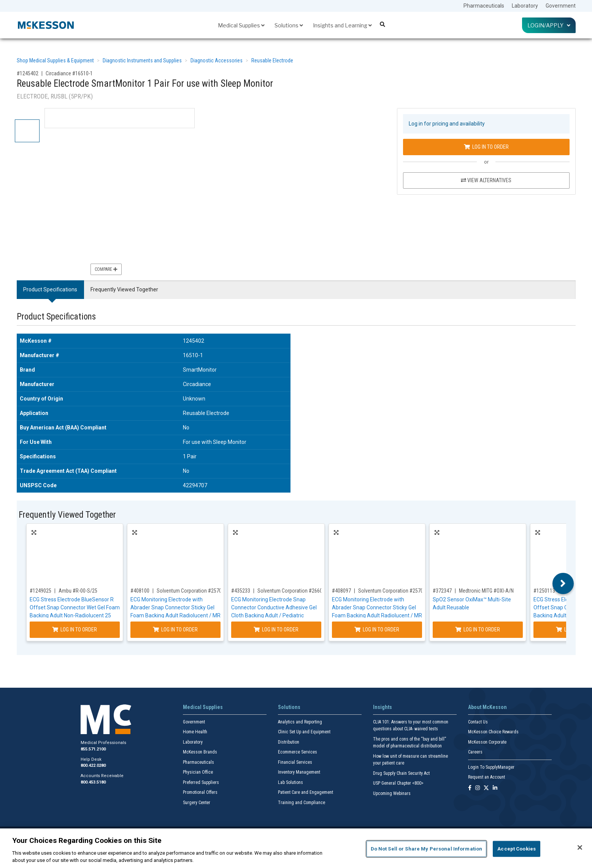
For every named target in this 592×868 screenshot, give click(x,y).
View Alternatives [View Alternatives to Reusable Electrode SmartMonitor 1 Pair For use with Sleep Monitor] (486, 180)
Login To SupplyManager (491, 767)
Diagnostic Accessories (217, 60)
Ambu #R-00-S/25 (78, 591)
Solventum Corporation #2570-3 (393, 591)
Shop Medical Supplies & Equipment (55, 60)
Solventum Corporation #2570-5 (191, 591)
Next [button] (563, 583)
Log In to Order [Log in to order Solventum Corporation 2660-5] (276, 630)
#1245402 (28, 73)
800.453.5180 (93, 782)
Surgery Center (197, 803)
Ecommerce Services (298, 752)
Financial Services (295, 762)
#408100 (140, 591)
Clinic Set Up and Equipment (304, 732)
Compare (106, 269)
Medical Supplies (241, 25)
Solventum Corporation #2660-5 (292, 591)
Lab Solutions (290, 782)
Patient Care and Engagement (306, 792)
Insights (382, 707)
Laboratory (525, 6)
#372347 (442, 591)
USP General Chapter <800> (398, 783)
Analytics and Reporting (300, 722)
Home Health (195, 732)
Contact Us (478, 722)
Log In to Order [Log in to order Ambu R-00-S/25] (75, 630)
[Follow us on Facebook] (470, 788)
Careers (475, 752)
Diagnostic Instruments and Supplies (142, 60)
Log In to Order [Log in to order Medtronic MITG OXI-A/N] (478, 630)
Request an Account (486, 777)
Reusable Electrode (272, 60)
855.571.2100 (93, 749)
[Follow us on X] (486, 788)
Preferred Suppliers (201, 782)
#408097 (341, 591)
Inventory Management (299, 772)
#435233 (241, 591)
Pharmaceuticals (484, 6)
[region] (296, 848)
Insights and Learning (342, 25)
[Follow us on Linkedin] (495, 788)
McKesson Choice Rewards (493, 732)
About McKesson (487, 707)
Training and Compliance (302, 803)
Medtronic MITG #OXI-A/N (486, 591)
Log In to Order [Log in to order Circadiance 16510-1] (486, 147)
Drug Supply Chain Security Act (401, 773)
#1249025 (40, 591)
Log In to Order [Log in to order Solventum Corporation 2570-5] (175, 630)
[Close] (580, 847)
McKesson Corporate (487, 742)
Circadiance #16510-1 (69, 73)
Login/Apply (549, 25)
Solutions (289, 25)
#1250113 (544, 591)
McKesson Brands (200, 752)
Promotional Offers (200, 792)
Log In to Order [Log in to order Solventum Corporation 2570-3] (377, 630)
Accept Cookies (517, 849)
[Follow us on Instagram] (478, 788)
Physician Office (198, 772)
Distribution (289, 742)
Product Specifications (50, 289)
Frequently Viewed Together (124, 289)
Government (561, 6)
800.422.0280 (93, 765)
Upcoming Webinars (392, 793)
